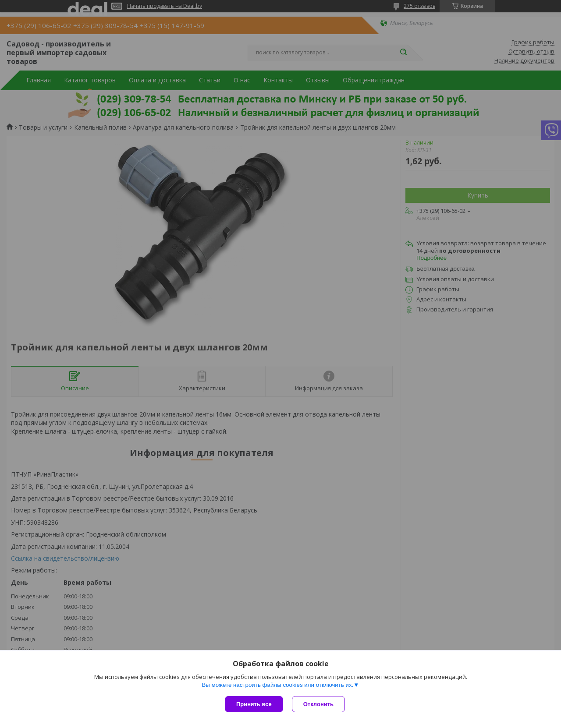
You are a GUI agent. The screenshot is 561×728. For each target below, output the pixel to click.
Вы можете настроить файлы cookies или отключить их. (277, 685)
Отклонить (318, 704)
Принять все (254, 704)
